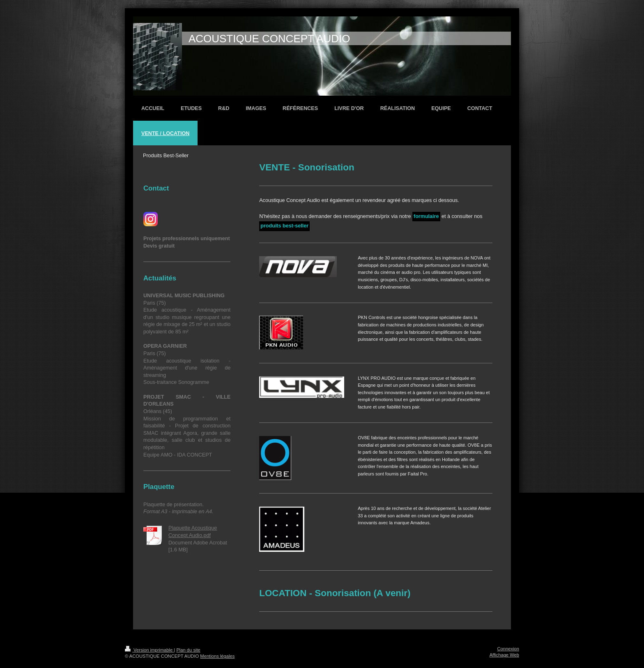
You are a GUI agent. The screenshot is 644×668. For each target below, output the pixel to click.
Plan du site (188, 650)
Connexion (508, 649)
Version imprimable (149, 650)
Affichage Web (504, 655)
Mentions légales (217, 656)
